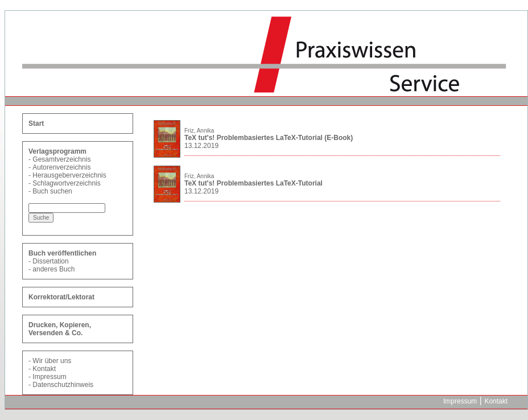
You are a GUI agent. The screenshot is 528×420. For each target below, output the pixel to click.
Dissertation (50, 261)
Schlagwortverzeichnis (66, 183)
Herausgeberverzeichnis (69, 175)
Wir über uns (52, 361)
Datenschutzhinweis (63, 385)
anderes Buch (53, 269)
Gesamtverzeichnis (61, 159)
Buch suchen (52, 191)
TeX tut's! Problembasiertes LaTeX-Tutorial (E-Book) (269, 138)
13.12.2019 (201, 146)
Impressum (49, 377)
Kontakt (44, 369)
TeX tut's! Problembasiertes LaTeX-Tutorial (253, 183)
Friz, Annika (199, 131)
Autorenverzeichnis (61, 167)
